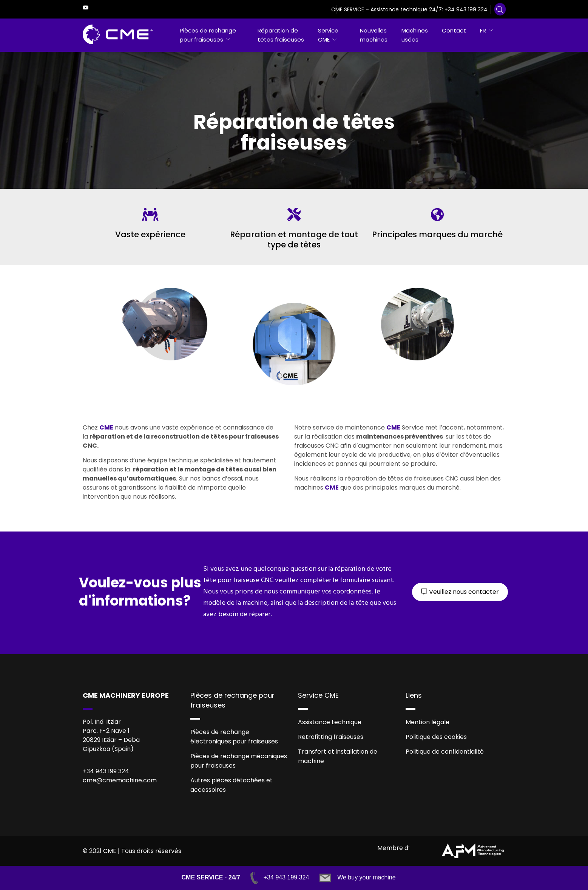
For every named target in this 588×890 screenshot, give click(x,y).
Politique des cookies (436, 737)
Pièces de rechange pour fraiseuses (208, 35)
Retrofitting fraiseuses (331, 737)
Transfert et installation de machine (338, 756)
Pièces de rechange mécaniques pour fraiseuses (239, 761)
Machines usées (415, 35)
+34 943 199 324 (466, 9)
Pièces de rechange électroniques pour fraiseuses (234, 737)
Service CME (328, 35)
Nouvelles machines (374, 35)
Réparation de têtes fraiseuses (281, 35)
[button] (460, 592)
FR (483, 30)
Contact (454, 30)
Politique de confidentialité (445, 752)
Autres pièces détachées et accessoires (231, 785)
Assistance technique (330, 722)
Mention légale (427, 722)
